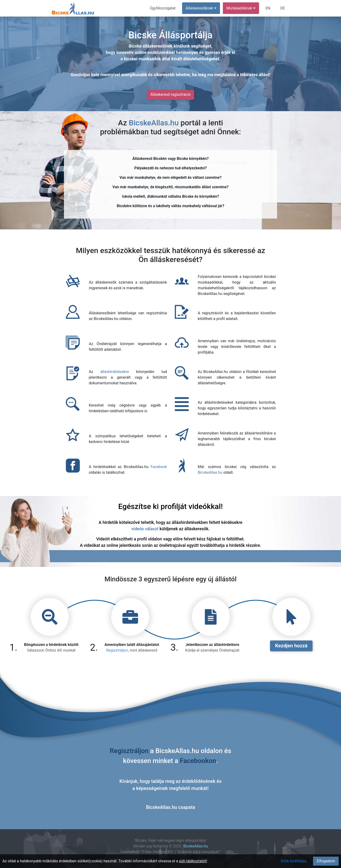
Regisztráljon (117, 650)
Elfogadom (326, 861)
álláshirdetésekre (114, 372)
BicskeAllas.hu (154, 123)
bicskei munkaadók (142, 59)
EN (268, 8)
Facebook (159, 467)
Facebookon (198, 761)
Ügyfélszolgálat (163, 8)
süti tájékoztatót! (193, 861)
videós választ (145, 529)
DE (283, 8)
